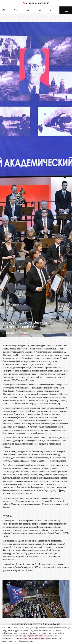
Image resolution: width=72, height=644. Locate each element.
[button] (32, 615)
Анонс (23, 333)
